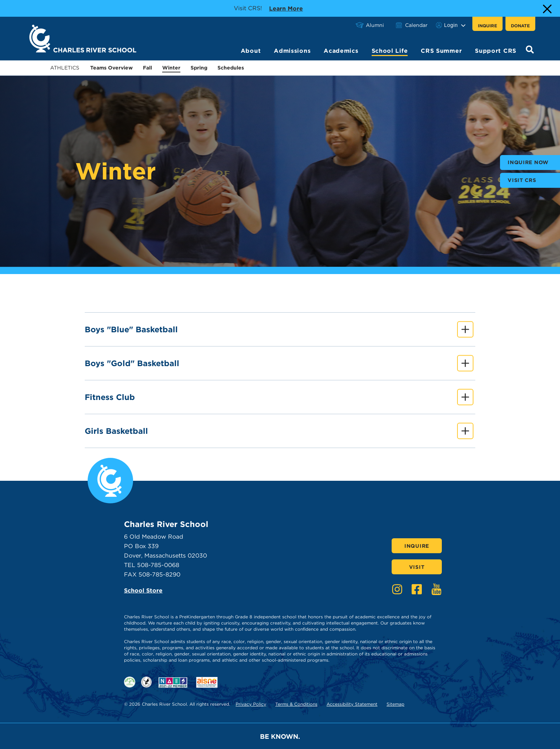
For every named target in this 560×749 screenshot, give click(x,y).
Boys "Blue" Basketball (279, 330)
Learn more (286, 8)
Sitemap (395, 704)
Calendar (416, 25)
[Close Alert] (547, 8)
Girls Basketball (279, 431)
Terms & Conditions (296, 704)
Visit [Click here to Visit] (417, 567)
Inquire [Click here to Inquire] (417, 546)
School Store (143, 591)
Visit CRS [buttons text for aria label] (522, 180)
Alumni (375, 25)
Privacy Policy (251, 704)
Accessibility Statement (352, 704)
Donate (520, 26)
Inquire (487, 26)
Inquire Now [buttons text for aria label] (528, 162)
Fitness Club (279, 397)
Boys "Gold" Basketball (279, 363)
